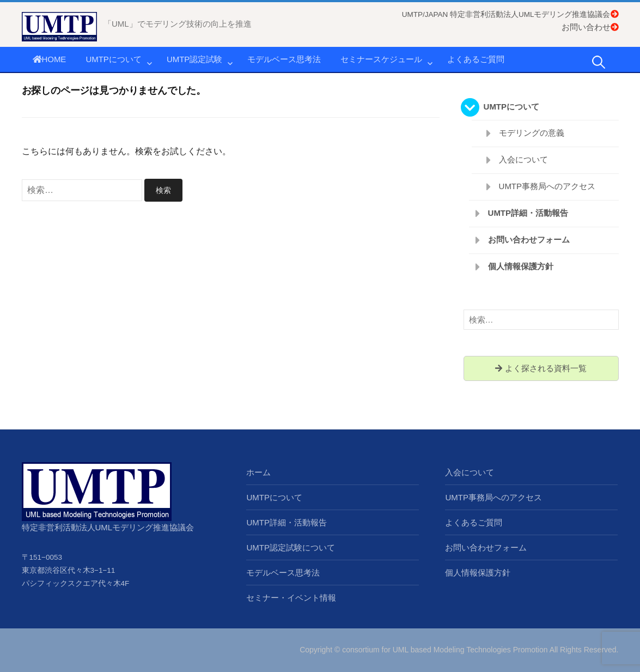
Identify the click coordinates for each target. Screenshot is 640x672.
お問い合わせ (590, 27)
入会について (523, 159)
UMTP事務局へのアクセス (547, 186)
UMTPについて (114, 59)
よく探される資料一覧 (541, 368)
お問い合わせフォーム (529, 240)
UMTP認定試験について (291, 547)
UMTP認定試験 (195, 59)
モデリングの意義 (532, 133)
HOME (50, 59)
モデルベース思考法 (284, 59)
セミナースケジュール (381, 59)
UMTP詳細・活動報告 (528, 213)
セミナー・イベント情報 (291, 598)
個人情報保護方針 (521, 266)
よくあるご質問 (476, 59)
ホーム (258, 472)
